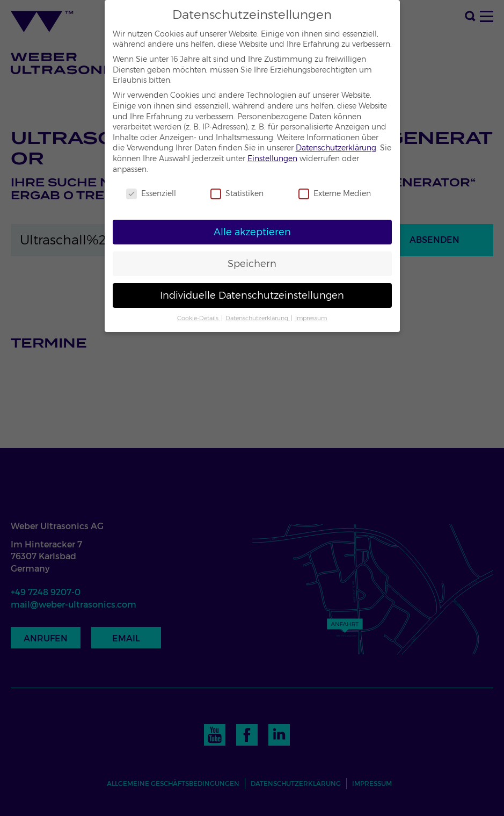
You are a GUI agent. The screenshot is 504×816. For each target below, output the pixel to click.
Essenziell (151, 194)
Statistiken (237, 194)
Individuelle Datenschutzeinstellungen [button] (252, 295)
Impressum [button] (311, 318)
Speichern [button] (252, 263)
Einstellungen (272, 158)
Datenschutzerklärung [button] (258, 318)
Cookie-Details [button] (199, 318)
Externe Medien (335, 194)
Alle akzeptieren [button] (252, 232)
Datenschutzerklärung (336, 148)
